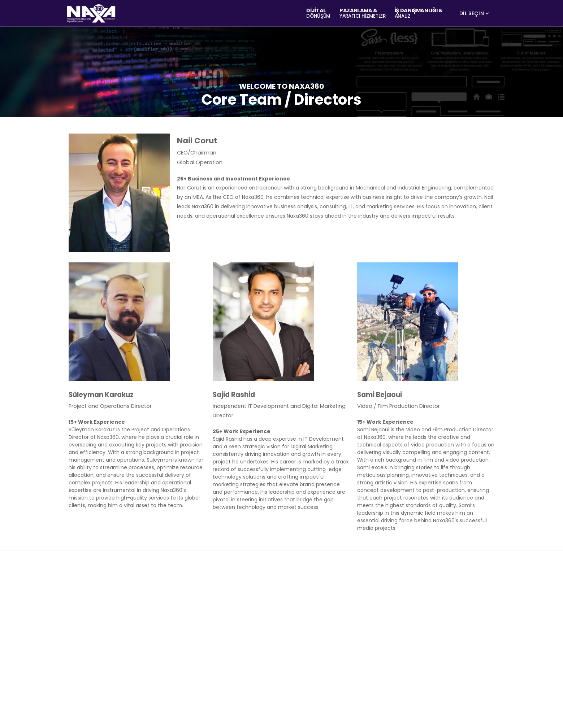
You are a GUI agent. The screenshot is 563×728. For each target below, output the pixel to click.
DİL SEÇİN (472, 13)
